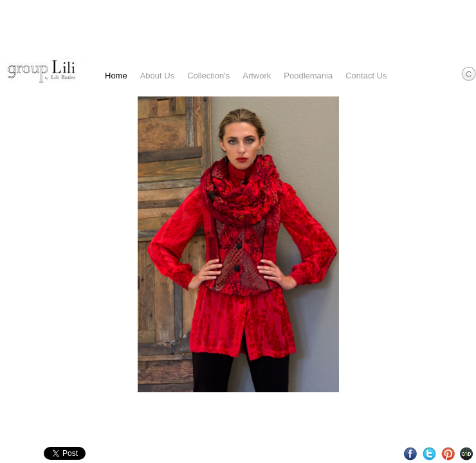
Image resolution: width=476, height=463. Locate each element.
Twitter (429, 454)
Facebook (411, 454)
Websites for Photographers (467, 454)
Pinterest (448, 454)
